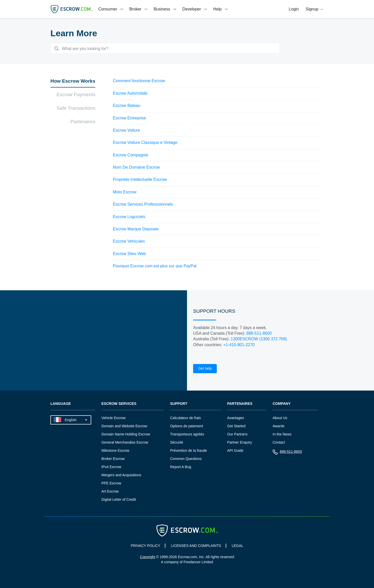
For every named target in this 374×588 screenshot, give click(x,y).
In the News (282, 435)
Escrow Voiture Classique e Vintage (145, 143)
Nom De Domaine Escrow (136, 168)
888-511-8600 (259, 334)
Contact (279, 443)
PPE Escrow (111, 484)
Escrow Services (119, 405)
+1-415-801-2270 (239, 346)
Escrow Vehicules (129, 242)
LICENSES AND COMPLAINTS (196, 547)
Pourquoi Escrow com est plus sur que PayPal (155, 267)
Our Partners (237, 435)
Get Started (236, 427)
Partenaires (83, 123)
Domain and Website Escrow (124, 427)
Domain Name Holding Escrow (126, 435)
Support (179, 405)
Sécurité (177, 443)
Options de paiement (187, 427)
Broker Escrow (113, 460)
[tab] (111, 9)
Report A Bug (181, 468)
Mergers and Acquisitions (121, 476)
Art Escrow (110, 492)
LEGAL (237, 547)
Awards (278, 427)
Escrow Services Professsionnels (143, 205)
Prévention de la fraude (189, 452)
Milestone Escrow (115, 452)
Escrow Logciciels (129, 217)
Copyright (148, 558)
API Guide (235, 452)
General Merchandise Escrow (125, 443)
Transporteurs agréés (187, 435)
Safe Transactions (76, 109)
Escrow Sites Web (129, 255)
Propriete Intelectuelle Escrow (140, 180)
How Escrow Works (73, 82)
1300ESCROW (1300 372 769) (259, 340)
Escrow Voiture (126, 131)
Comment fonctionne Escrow (139, 82)
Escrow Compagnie (131, 156)
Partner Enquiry (240, 443)
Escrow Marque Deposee (136, 230)
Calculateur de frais (186, 419)
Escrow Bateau (127, 107)
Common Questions (186, 460)
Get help (205, 369)
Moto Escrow (125, 193)
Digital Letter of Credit (119, 501)
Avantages (236, 419)
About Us (280, 419)
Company (282, 405)
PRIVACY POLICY (145, 547)
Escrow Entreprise (129, 119)
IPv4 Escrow (111, 468)
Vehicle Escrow (113, 419)
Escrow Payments (76, 96)
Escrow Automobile (130, 94)
